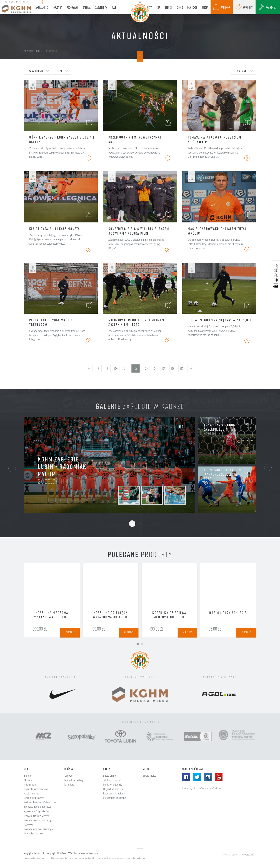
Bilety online (110, 776)
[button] (12, 468)
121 (125, 368)
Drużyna (69, 769)
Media (146, 769)
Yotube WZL (219, 777)
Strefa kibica (149, 776)
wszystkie (37, 71)
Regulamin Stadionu (114, 793)
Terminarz (69, 785)
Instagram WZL (208, 777)
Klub (27, 769)
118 (98, 368)
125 (164, 368)
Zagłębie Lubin (32, 51)
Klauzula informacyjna (36, 789)
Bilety (107, 769)
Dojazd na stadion (113, 789)
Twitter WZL (197, 777)
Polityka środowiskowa (36, 816)
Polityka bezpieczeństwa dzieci (41, 802)
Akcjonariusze (31, 793)
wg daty (242, 71)
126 (173, 368)
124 (155, 368)
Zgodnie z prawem (34, 798)
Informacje (30, 785)
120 (116, 368)
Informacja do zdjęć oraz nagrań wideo (201, 788)
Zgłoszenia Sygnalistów (37, 811)
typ (61, 71)
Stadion (28, 776)
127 (182, 368)
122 (136, 368)
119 (107, 368)
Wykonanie (230, 854)
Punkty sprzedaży (113, 785)
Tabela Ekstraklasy (73, 780)
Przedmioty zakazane (114, 798)
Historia (28, 780)
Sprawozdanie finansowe (38, 807)
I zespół (68, 776)
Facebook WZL (186, 777)
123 (146, 368)
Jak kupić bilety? (112, 780)
